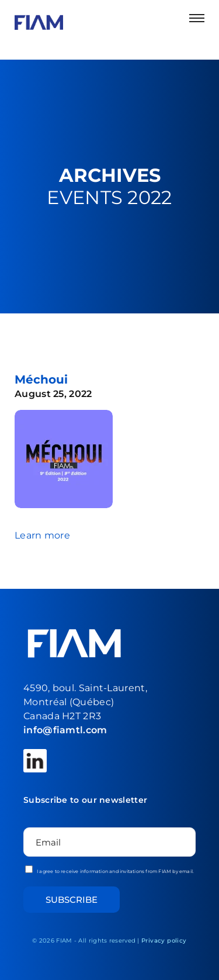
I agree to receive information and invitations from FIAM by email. (109, 870)
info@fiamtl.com (65, 730)
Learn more (42, 535)
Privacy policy (164, 941)
